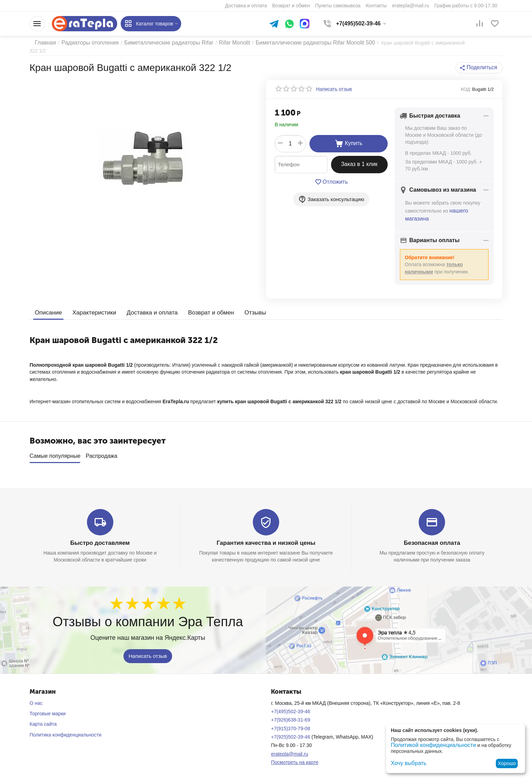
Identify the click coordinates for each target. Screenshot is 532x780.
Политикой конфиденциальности (428, 746)
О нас (36, 695)
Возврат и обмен (202, 305)
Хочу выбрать (406, 763)
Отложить (331, 176)
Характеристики (92, 305)
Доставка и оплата (146, 305)
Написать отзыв (148, 648)
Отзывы (245, 305)
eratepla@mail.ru (289, 746)
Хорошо (507, 763)
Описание (48, 305)
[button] (481, 62)
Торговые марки (48, 706)
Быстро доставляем (100, 535)
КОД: (466, 84)
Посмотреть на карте (295, 754)
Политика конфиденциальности (66, 727)
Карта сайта (43, 716)
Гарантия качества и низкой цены (266, 535)
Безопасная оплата (432, 535)
